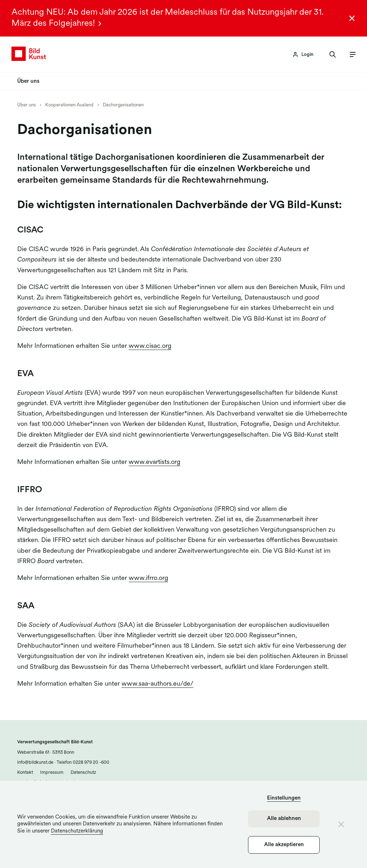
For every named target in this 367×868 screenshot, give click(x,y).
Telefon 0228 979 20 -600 (82, 763)
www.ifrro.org (148, 578)
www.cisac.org (150, 346)
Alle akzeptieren (284, 845)
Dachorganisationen (123, 105)
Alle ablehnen (284, 819)
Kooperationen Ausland (69, 105)
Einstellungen (284, 798)
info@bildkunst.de (35, 763)
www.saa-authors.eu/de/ (158, 684)
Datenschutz (83, 773)
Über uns (27, 105)
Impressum (52, 773)
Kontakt (25, 773)
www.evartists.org (154, 462)
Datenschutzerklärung (77, 831)
